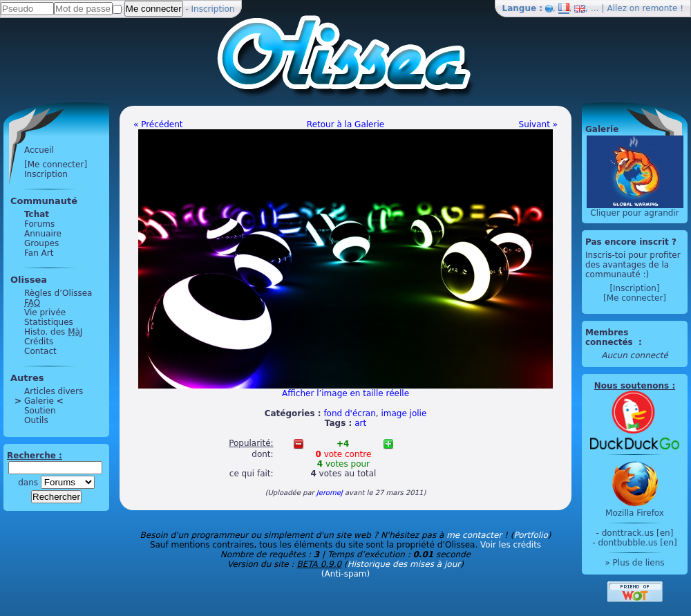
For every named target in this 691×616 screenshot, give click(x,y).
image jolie (404, 413)
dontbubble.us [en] (637, 543)
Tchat (37, 214)
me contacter (474, 535)
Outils (36, 420)
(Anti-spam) (345, 574)
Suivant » (538, 124)
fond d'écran (349, 413)
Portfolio (530, 535)
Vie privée (45, 312)
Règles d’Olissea (58, 293)
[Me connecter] (56, 165)
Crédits (39, 342)
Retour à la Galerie (345, 124)
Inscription (213, 9)
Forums (39, 224)
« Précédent (158, 124)
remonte (660, 8)
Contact (40, 351)
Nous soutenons (632, 386)
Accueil (39, 150)
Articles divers (54, 391)
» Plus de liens (634, 563)
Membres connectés (610, 337)
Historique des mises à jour (404, 564)
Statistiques (49, 322)
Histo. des (53, 332)
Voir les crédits (511, 545)
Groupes (41, 243)
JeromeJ (330, 493)
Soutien (40, 411)
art (360, 423)
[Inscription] (634, 288)
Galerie (39, 401)
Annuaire (43, 234)
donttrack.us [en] (638, 533)
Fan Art (39, 253)
